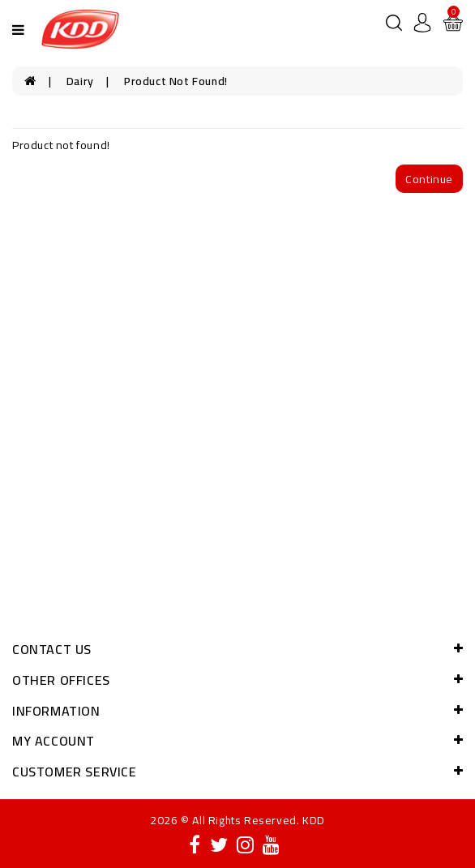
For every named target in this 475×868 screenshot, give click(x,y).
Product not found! (176, 81)
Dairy (80, 81)
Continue (429, 179)
